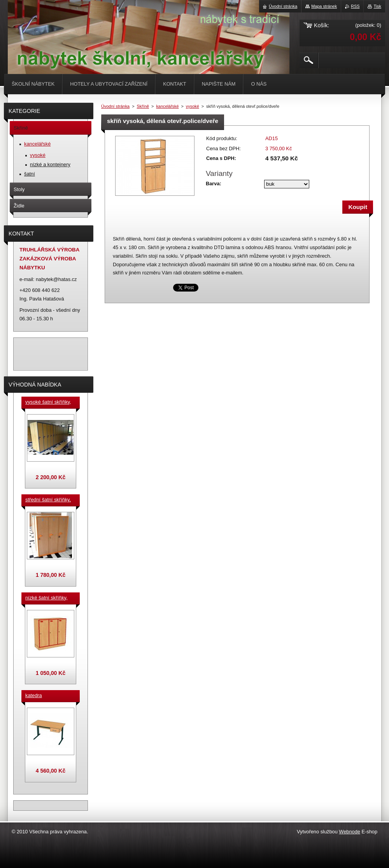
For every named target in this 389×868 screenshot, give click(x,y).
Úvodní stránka (115, 106)
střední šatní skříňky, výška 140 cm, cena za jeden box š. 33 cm (49, 500)
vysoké (193, 106)
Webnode (350, 832)
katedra (34, 695)
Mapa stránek (324, 6)
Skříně (143, 106)
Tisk (377, 6)
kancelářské (167, 106)
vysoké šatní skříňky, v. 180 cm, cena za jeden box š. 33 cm (48, 402)
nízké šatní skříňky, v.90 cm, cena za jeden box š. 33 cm (46, 598)
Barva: (214, 184)
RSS (355, 6)
